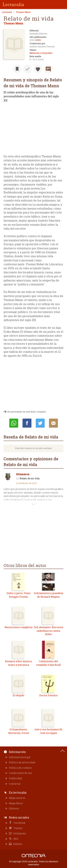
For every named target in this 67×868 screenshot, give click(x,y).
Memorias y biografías (41, 53)
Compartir (27, 423)
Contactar (15, 784)
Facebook (19, 823)
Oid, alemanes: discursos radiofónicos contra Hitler (49, 631)
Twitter (18, 828)
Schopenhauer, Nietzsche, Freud (19, 731)
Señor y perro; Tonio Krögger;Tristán (19, 595)
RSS (16, 839)
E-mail (53, 423)
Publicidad (15, 778)
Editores (14, 808)
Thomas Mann (23, 12)
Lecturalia (7, 12)
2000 (38, 40)
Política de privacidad (22, 762)
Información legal (20, 757)
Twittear (40, 423)
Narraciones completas (19, 627)
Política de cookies (20, 768)
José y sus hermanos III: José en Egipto (48, 731)
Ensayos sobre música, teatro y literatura (19, 663)
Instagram (19, 833)
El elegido (18, 695)
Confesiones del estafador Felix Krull (48, 663)
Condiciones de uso (21, 773)
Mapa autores (17, 798)
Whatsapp (14, 423)
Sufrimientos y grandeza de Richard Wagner (49, 595)
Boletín (17, 844)
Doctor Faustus (48, 695)
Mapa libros (16, 803)
